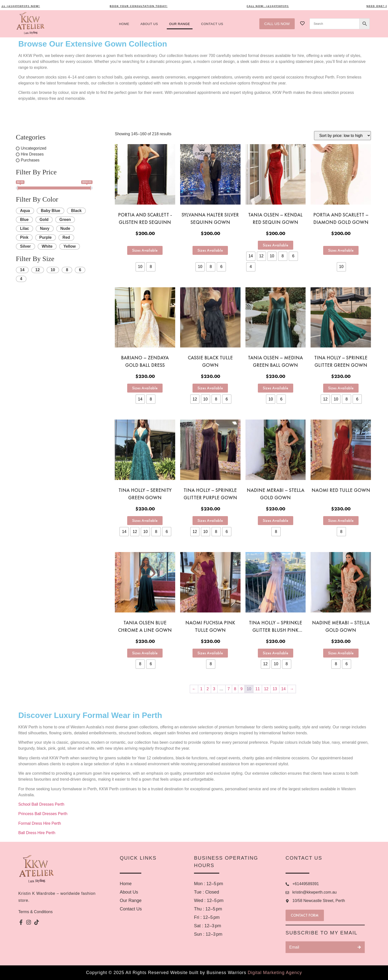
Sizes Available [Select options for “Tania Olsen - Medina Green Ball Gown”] (276, 388)
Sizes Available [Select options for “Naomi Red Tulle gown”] (341, 520)
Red (66, 237)
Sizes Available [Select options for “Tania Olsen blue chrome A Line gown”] (145, 653)
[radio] (140, 267)
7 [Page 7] (229, 689)
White (47, 246)
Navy (45, 228)
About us (149, 24)
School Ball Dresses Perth (42, 804)
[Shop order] (342, 136)
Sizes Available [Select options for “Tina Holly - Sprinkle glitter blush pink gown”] (276, 653)
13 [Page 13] (275, 689)
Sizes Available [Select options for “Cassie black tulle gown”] (210, 388)
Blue (24, 220)
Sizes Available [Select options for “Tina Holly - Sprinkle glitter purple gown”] (210, 520)
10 (53, 270)
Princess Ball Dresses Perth (43, 814)
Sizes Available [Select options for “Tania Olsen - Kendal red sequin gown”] (276, 245)
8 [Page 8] (235, 689)
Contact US (212, 24)
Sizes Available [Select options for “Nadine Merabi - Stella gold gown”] (276, 520)
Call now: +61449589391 (278, 6)
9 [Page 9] (241, 689)
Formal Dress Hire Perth (40, 823)
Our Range (180, 24)
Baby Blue (50, 211)
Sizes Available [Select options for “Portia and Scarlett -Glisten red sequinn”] (145, 250)
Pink (24, 237)
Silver (25, 246)
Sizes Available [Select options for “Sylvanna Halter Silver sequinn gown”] (210, 250)
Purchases (30, 160)
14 (22, 270)
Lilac (24, 228)
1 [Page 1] (201, 689)
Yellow (70, 246)
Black (76, 211)
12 (38, 270)
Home (124, 24)
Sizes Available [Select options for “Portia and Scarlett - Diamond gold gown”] (341, 250)
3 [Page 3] (214, 689)
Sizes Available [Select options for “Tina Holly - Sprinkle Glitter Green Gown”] (341, 388)
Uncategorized (34, 148)
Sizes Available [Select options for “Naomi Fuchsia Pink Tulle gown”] (210, 653)
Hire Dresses (32, 154)
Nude (65, 228)
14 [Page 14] (284, 689)
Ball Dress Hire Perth (37, 833)
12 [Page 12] (266, 689)
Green (65, 220)
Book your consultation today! (148, 6)
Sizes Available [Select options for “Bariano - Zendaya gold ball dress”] (145, 388)
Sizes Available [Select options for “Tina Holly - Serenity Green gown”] (145, 520)
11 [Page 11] (258, 689)
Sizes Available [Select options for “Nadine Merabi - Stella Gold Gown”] (341, 653)
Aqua (25, 211)
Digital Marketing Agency (275, 973)
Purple (46, 237)
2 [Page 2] (208, 689)
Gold (44, 220)
